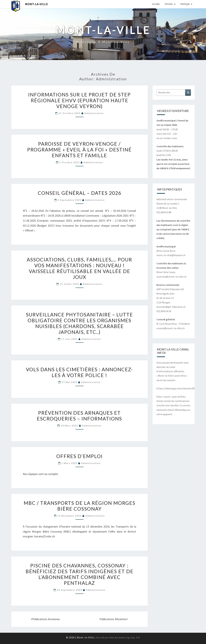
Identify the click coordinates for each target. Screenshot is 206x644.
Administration (94, 113)
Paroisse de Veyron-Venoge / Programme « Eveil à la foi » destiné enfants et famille (79, 150)
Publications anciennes (45, 619)
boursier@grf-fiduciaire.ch (171, 307)
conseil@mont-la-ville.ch (171, 328)
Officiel (169, 4)
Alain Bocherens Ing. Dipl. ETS (125, 638)
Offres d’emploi (80, 456)
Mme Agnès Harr (166, 294)
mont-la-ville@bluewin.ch (171, 255)
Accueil (156, 4)
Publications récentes (114, 619)
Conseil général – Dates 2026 (80, 193)
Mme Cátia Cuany (166, 272)
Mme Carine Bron (166, 251)
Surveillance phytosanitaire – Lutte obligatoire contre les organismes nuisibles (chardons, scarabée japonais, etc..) (79, 323)
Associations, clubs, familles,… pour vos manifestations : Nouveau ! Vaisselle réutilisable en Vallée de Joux (79, 268)
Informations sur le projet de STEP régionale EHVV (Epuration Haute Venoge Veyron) (79, 100)
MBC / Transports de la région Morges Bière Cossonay (80, 506)
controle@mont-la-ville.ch (171, 277)
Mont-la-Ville (36, 4)
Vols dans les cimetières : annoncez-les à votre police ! (80, 372)
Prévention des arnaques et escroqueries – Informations (79, 416)
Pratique (185, 4)
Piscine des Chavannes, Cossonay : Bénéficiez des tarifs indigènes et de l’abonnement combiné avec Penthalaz (80, 574)
